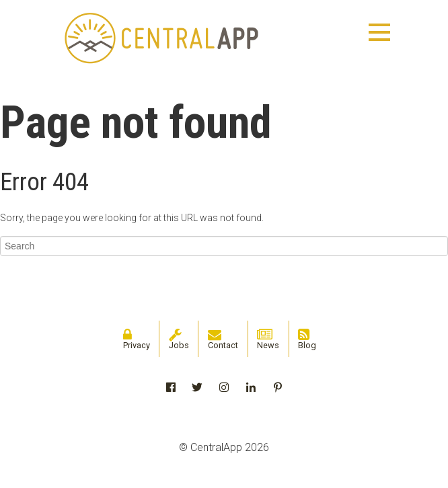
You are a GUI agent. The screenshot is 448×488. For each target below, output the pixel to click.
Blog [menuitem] (307, 339)
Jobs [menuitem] (179, 339)
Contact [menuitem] (223, 339)
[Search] (224, 246)
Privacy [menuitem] (137, 339)
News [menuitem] (268, 339)
